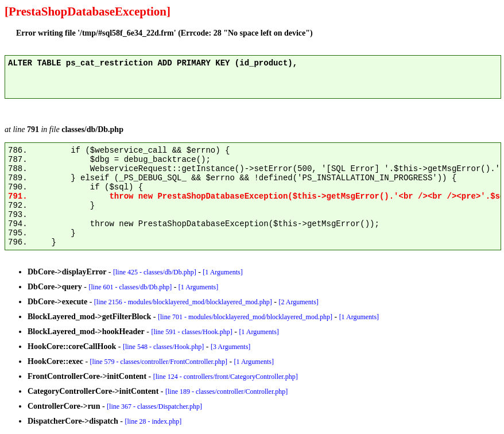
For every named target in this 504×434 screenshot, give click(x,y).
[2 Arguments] (298, 302)
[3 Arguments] (230, 347)
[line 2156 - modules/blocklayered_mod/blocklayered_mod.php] (183, 302)
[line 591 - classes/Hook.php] (191, 332)
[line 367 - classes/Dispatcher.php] (154, 406)
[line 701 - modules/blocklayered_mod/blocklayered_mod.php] (245, 317)
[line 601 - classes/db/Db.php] (131, 287)
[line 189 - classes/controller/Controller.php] (226, 392)
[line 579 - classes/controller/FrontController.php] (159, 362)
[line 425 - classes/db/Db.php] (155, 272)
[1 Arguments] (222, 272)
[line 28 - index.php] (154, 421)
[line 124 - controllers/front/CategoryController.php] (226, 377)
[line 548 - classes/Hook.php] (163, 347)
